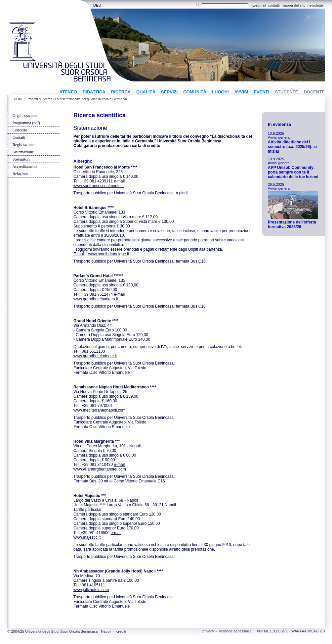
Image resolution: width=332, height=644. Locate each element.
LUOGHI (220, 92)
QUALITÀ (146, 92)
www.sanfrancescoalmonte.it (99, 186)
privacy (208, 631)
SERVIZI (169, 92)
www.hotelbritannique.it (109, 254)
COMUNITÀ (195, 92)
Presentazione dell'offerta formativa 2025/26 (292, 224)
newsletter (316, 5)
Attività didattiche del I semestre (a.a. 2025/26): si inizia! (292, 147)
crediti (121, 631)
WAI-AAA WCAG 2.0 (308, 631)
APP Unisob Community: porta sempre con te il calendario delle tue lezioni (293, 172)
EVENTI (261, 92)
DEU (97, 5)
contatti (274, 5)
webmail (259, 5)
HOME (19, 99)
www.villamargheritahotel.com (100, 469)
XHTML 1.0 (266, 631)
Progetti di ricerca (39, 99)
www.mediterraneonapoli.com (99, 410)
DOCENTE (314, 92)
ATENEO (68, 92)
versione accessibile (235, 631)
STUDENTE (286, 92)
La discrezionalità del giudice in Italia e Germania (91, 99)
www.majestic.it (87, 537)
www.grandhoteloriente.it (95, 356)
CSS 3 (283, 631)
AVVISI (241, 92)
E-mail (79, 254)
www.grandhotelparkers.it (96, 299)
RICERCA (121, 92)
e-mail (119, 181)
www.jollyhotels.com (91, 590)
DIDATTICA (94, 92)
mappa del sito (294, 5)
